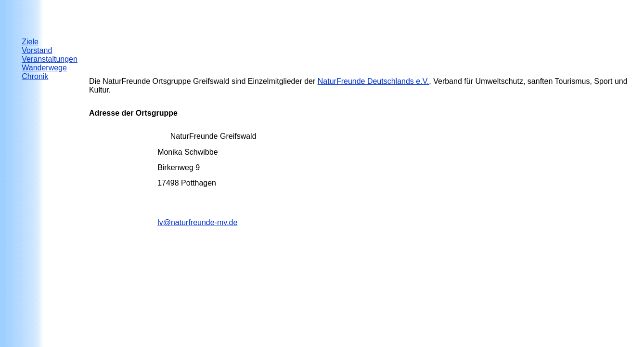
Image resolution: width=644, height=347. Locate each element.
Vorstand (37, 50)
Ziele (30, 42)
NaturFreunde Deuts (374, 81)
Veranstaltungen (50, 59)
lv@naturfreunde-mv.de (197, 222)
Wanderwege (44, 68)
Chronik (35, 76)
